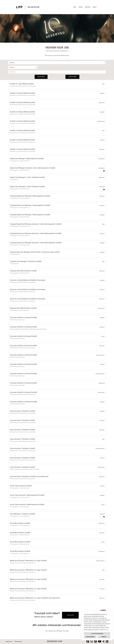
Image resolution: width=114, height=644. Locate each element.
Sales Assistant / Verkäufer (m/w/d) (22, 411)
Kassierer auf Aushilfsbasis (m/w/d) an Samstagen (28, 280)
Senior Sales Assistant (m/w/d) (21, 486)
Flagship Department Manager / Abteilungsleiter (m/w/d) (30, 196)
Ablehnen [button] (104, 637)
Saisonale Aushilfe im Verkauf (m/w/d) (23, 318)
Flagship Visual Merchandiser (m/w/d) (23, 271)
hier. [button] (107, 630)
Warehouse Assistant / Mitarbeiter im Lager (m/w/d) (28, 561)
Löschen (72, 77)
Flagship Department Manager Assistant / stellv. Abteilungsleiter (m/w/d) (36, 224)
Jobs (75, 7)
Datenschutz (18, 642)
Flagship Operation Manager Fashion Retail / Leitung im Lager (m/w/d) (35, 252)
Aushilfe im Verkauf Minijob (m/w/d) (22, 93)
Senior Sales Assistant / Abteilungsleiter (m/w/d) (27, 495)
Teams (81, 7)
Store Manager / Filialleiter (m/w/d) (22, 514)
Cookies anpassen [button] (90, 637)
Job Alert (70, 615)
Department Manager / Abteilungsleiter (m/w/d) (27, 159)
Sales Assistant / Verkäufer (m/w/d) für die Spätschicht (29, 477)
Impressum (9, 642)
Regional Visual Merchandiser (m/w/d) (23, 308)
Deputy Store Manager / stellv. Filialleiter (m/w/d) (27, 177)
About (95, 7)
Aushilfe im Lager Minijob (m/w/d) (22, 84)
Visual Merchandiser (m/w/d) (20, 523)
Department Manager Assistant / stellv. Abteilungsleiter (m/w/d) (32, 168)
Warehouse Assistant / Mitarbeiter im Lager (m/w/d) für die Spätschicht (35, 598)
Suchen (41, 77)
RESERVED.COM (55, 642)
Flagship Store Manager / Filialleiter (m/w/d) (26, 262)
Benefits (88, 7)
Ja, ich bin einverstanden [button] (97, 634)
